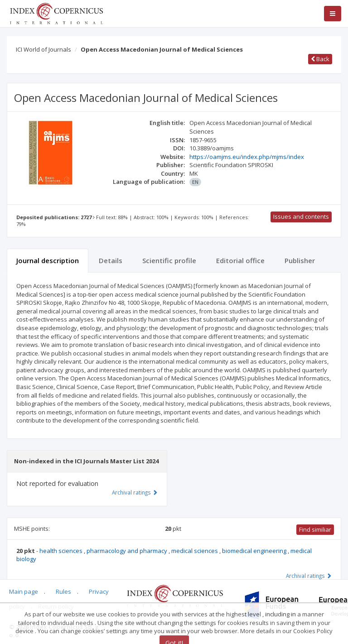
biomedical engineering (255, 551)
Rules (63, 591)
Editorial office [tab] (240, 260)
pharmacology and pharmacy (128, 551)
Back (320, 59)
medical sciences (195, 551)
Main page (24, 591)
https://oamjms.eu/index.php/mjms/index (247, 157)
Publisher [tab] (300, 260)
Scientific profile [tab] (169, 260)
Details (111, 260)
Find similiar (315, 529)
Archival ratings (309, 576)
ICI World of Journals (43, 49)
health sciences (62, 551)
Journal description (48, 260)
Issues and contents (301, 216)
